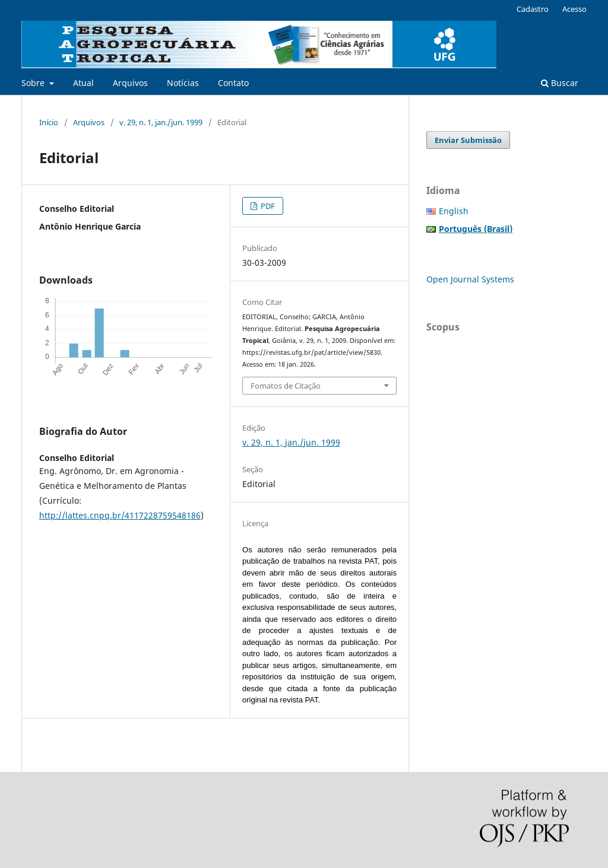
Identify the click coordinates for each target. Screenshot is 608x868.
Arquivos (130, 83)
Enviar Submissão (468, 140)
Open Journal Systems (470, 279)
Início (49, 122)
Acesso (574, 9)
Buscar (560, 83)
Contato (233, 83)
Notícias (183, 83)
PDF (267, 206)
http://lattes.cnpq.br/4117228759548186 (120, 515)
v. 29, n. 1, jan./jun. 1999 (161, 122)
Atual (83, 83)
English (454, 211)
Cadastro (533, 9)
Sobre (34, 83)
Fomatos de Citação (286, 386)
